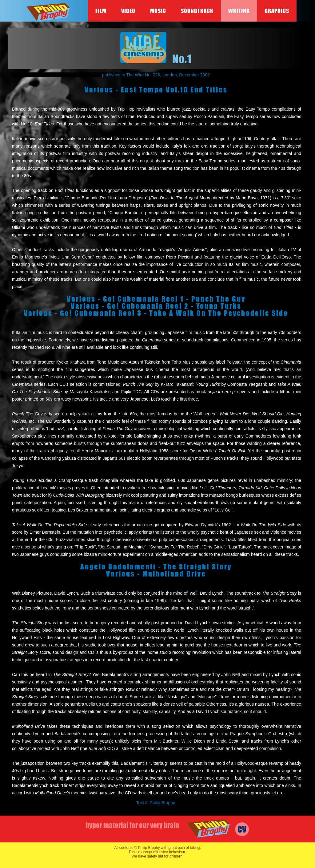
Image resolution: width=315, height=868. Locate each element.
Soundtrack (197, 11)
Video (128, 11)
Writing (239, 11)
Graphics (277, 11)
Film (101, 11)
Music (158, 11)
